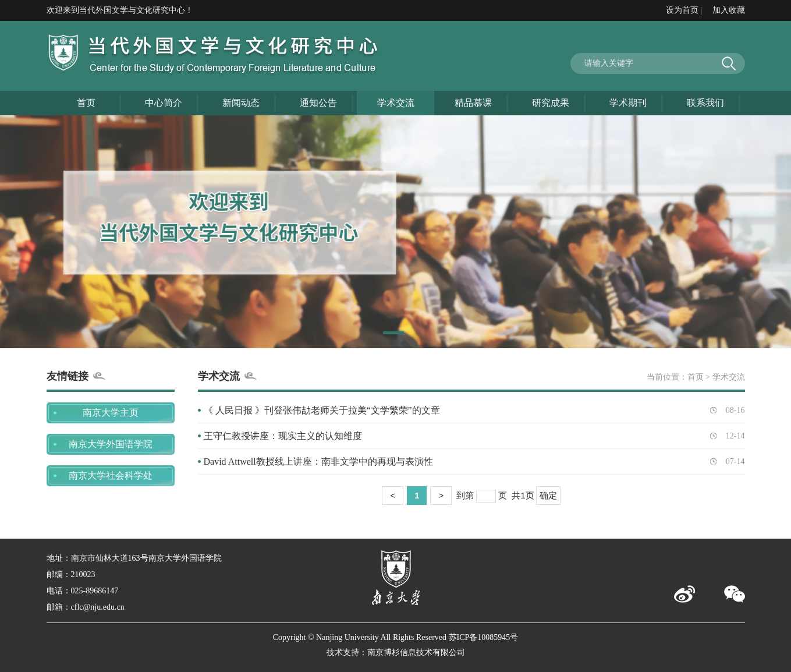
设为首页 (682, 10)
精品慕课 (473, 103)
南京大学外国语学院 (111, 444)
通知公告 (318, 103)
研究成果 (551, 103)
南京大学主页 (111, 413)
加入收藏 (729, 10)
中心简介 (164, 103)
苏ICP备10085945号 (484, 637)
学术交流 (396, 103)
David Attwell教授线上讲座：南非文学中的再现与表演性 (318, 461)
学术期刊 (628, 103)
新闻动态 (241, 103)
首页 (86, 103)
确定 (548, 495)
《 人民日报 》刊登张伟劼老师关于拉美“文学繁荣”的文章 (322, 410)
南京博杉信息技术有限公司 (416, 652)
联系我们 (705, 103)
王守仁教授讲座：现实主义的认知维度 (283, 436)
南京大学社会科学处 (111, 475)
